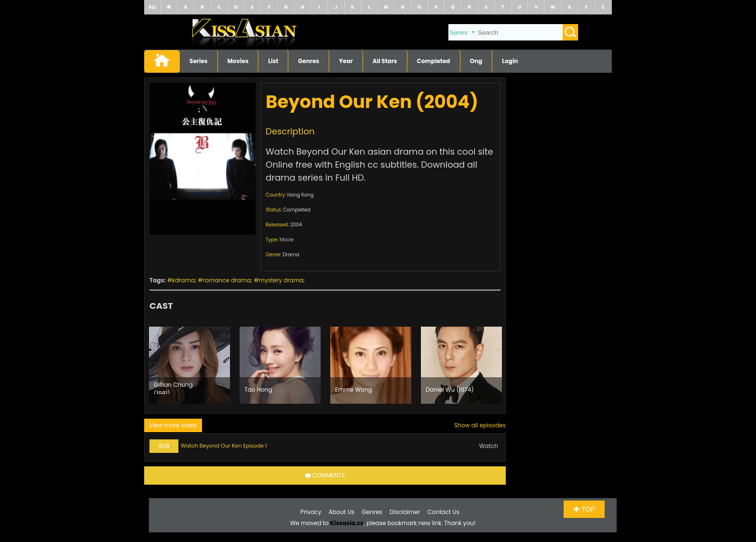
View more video (173, 425)
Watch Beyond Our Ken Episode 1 (224, 446)
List (273, 61)
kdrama (183, 280)
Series (199, 61)
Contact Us (444, 512)
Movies (238, 61)
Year (346, 61)
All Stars (385, 61)
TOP (584, 509)
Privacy (311, 512)
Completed (434, 61)
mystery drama (281, 280)
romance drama (227, 280)
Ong (476, 61)
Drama (291, 255)
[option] (189, 365)
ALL (152, 7)
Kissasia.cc (347, 523)
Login (510, 61)
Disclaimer (405, 512)
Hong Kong (301, 195)
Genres (309, 61)
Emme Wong (354, 390)
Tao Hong (258, 390)
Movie (287, 240)
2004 (296, 225)
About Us (342, 512)
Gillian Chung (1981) (173, 387)
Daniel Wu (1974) (450, 390)
